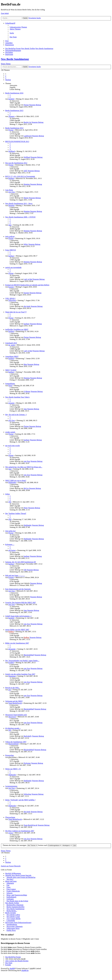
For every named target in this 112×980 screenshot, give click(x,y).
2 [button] (6, 76)
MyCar (26, 488)
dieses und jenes (11, 881)
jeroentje (11, 403)
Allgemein (10, 883)
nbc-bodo (27, 306)
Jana (10, 225)
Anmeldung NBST (12, 357)
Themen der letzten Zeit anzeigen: (20, 845)
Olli (10, 502)
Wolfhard (12, 151)
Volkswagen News (13, 928)
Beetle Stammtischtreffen (15, 907)
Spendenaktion (12, 925)
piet (10, 690)
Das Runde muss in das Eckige (17, 901)
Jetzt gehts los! (10, 531)
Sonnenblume (10, 384)
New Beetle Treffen (28, 49)
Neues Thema (6, 64)
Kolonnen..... (10, 544)
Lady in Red (28, 279)
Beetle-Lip (27, 122)
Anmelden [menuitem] (9, 43)
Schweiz (10, 893)
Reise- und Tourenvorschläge (17, 895)
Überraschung (10, 817)
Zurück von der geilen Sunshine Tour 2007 (20, 674)
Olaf (10, 519)
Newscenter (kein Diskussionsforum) (18, 923)
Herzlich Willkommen (13, 873)
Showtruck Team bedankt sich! (16, 715)
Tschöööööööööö (11, 786)
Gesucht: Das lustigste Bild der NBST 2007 (21, 603)
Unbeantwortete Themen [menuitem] (18, 27)
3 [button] (6, 78)
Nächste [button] (8, 80)
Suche (25, 18)
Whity (26, 244)
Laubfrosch (28, 136)
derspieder (12, 649)
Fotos (9, 887)
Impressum (9, 54)
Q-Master (27, 391)
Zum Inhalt (5, 13)
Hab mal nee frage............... (15, 575)
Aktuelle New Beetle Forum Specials (18, 875)
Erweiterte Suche (35, 18)
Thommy (12, 116)
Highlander (12, 482)
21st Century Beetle (14, 919)
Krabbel (11, 663)
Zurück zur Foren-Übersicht (11, 866)
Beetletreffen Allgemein (15, 905)
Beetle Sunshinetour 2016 (14, 93)
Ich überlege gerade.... (13, 728)
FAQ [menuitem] (7, 41)
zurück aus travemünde (13, 267)
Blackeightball (29, 655)
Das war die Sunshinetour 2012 (16, 163)
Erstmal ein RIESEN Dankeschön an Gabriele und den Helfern (27, 285)
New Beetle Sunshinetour (44, 49)
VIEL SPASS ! (10, 298)
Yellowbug (12, 300)
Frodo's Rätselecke (13, 891)
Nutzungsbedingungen (13, 50)
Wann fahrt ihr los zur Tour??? (16, 312)
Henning (27, 184)
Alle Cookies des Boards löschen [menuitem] (17, 961)
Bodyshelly (28, 736)
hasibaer (11, 178)
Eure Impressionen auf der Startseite (18, 589)
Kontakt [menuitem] (8, 965)
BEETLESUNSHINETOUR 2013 (17, 142)
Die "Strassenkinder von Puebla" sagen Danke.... (22, 661)
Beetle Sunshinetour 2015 (14, 111)
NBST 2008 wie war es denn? (16, 481)
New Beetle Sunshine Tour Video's (17, 397)
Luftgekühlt (11, 921)
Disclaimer (9, 52)
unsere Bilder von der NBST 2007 (17, 630)
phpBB (12, 968)
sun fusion (12, 550)
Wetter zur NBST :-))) (13, 769)
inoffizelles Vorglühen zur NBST (17, 329)
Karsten (11, 287)
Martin (26, 198)
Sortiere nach (50, 845)
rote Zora (12, 192)
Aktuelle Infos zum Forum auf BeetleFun (21, 877)
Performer (27, 763)
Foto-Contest (11, 889)
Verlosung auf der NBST (14, 701)
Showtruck (12, 717)
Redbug (11, 632)
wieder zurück (10, 432)
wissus (11, 833)
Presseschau (9, 755)
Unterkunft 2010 (11, 343)
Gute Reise (9, 190)
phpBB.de (25, 970)
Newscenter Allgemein (15, 926)
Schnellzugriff (10, 23)
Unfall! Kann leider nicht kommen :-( (18, 616)
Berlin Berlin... (12, 911)
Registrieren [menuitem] (10, 45)
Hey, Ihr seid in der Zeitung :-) (16, 415)
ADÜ (26, 171)
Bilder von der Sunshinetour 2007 (17, 643)
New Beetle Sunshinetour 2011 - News (19, 203)
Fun (8, 885)
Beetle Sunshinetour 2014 (14, 128)
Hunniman (12, 676)
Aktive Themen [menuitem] (15, 29)
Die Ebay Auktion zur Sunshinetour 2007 (20, 831)
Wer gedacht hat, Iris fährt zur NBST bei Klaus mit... (24, 467)
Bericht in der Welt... (13, 688)
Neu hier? (10, 879)
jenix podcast (10, 236)
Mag (25, 364)
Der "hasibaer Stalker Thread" (16, 513)
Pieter (10, 386)
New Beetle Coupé (13, 917)
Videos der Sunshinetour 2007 (16, 742)
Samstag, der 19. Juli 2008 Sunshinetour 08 (20, 562)
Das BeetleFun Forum (13, 49)
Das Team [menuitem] (13, 37)
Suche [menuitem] (12, 33)
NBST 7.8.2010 (11, 370)
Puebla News (11, 930)
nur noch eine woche (13, 446)
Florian (26, 105)
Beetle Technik (10, 913)
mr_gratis (12, 345)
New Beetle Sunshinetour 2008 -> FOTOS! (20, 217)
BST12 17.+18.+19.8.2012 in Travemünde (20, 176)
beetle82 (11, 99)
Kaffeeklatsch (11, 897)
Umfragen (10, 899)
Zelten (7, 494)
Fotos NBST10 (10, 250)
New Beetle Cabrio (13, 915)
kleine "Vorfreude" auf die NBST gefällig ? (20, 800)
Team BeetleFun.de (15, 703)
